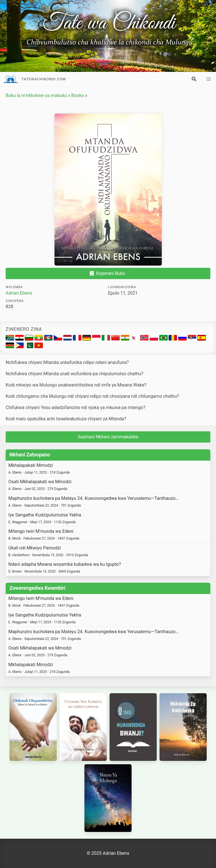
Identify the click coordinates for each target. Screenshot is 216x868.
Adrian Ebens (19, 293)
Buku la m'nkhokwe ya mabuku (36, 95)
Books (78, 95)
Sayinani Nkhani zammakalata (108, 437)
